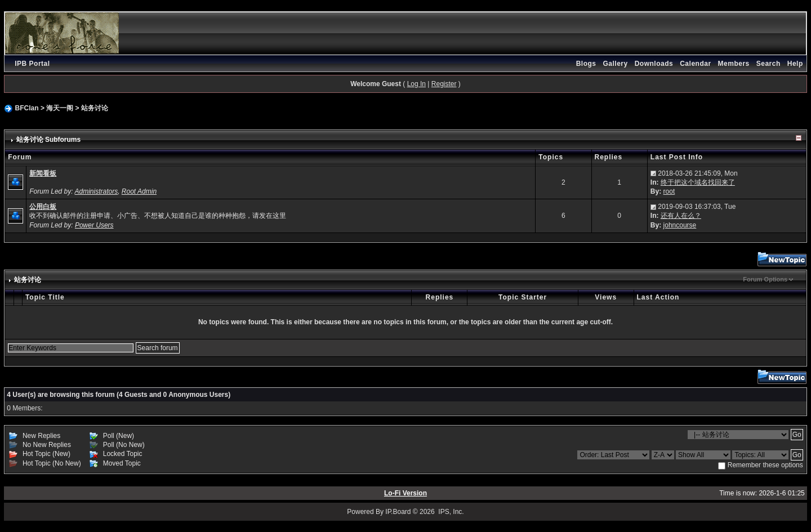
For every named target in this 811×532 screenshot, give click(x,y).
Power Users (94, 225)
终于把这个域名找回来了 (698, 182)
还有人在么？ (681, 216)
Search (768, 64)
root (669, 191)
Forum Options (765, 279)
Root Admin (139, 191)
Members (734, 64)
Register (444, 84)
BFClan (27, 108)
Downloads (654, 64)
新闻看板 (43, 173)
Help (795, 64)
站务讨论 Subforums (49, 140)
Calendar (695, 64)
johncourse (680, 225)
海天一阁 (60, 108)
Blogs (586, 64)
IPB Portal (32, 64)
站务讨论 (95, 108)
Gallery (615, 64)
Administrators (96, 191)
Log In (416, 84)
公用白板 (43, 207)
